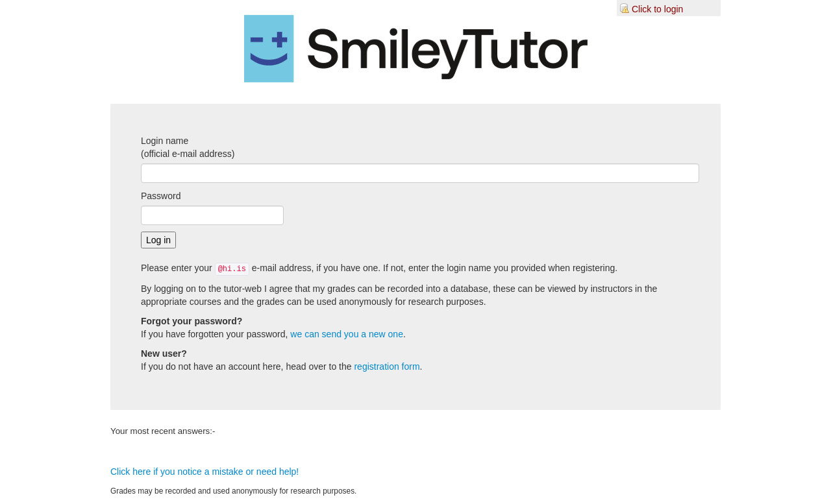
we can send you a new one (347, 334)
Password (161, 196)
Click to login (657, 9)
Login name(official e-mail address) (188, 147)
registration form (387, 366)
